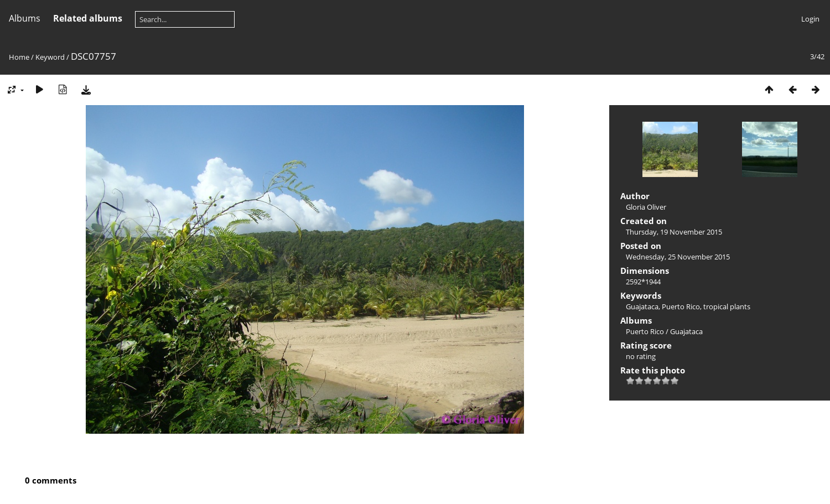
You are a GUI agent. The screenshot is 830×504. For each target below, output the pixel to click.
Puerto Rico (681, 306)
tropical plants (727, 306)
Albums (25, 18)
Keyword (50, 57)
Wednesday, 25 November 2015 (678, 257)
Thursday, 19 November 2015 (674, 232)
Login (810, 19)
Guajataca (642, 306)
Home (19, 57)
